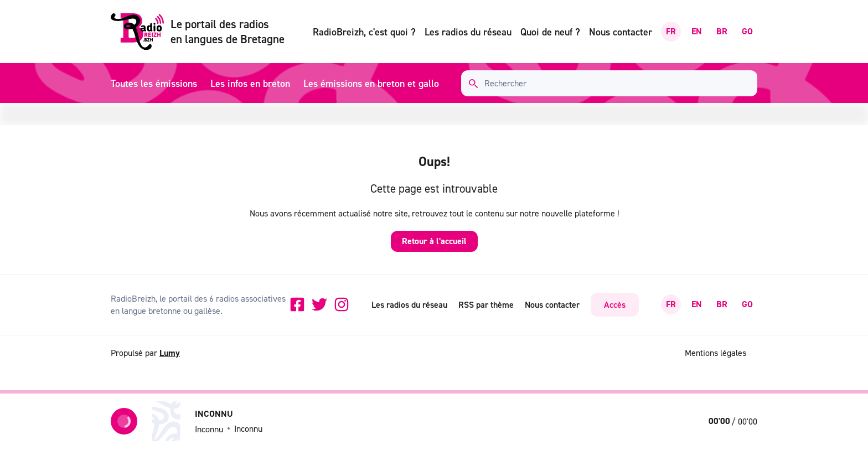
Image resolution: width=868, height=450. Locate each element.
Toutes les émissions (154, 83)
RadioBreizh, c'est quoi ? (364, 32)
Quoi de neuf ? (550, 32)
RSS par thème (486, 304)
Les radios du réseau (468, 32)
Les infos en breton (250, 83)
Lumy (170, 353)
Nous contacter (621, 32)
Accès (615, 304)
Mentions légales (715, 353)
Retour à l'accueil (434, 241)
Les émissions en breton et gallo (371, 83)
